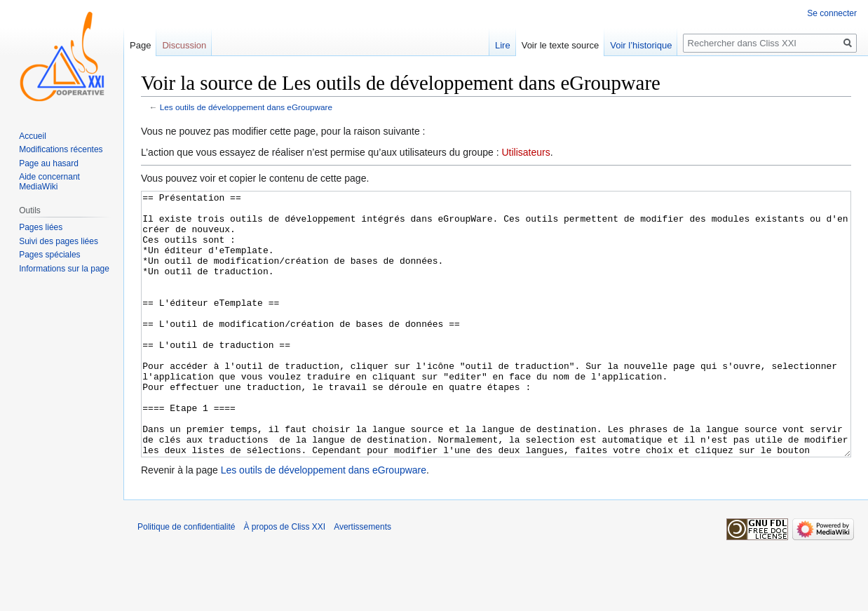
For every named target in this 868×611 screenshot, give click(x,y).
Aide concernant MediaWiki (49, 182)
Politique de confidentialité (186, 579)
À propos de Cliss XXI (284, 579)
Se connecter (832, 13)
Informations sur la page (64, 269)
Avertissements (362, 579)
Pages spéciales (49, 255)
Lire (503, 45)
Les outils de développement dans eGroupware (246, 107)
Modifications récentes (61, 149)
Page (140, 45)
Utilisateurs (525, 152)
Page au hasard (49, 163)
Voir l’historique (641, 45)
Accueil (33, 136)
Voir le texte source (561, 45)
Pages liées (41, 227)
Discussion (184, 45)
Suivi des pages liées (59, 241)
